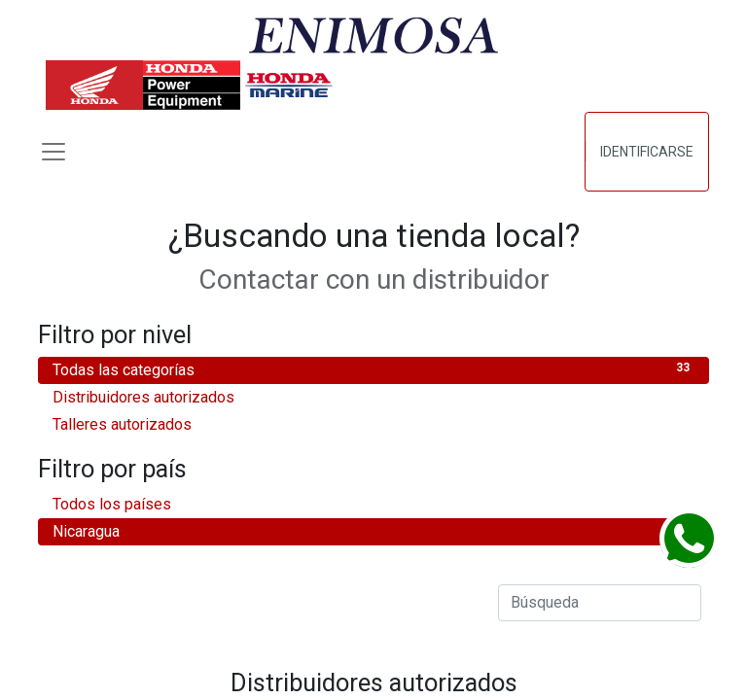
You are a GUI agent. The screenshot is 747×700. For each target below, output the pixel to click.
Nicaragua (373, 530)
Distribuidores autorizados (373, 396)
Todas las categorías (373, 369)
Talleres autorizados (373, 423)
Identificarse (647, 152)
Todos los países (373, 503)
